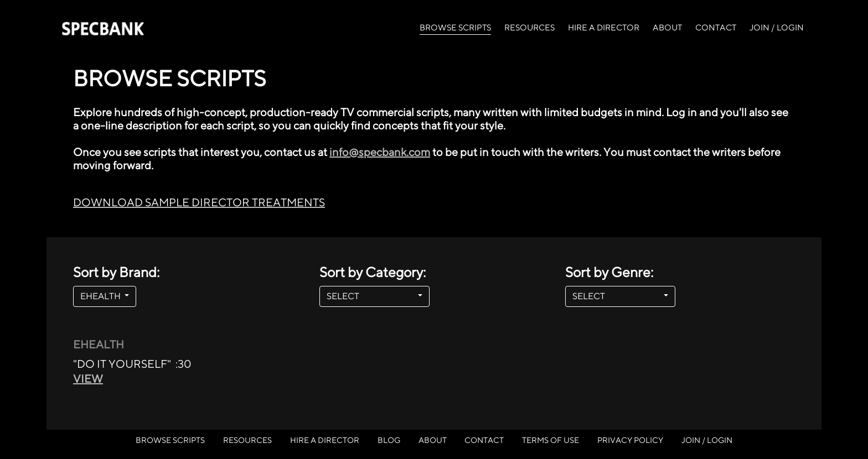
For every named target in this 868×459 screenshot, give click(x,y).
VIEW (88, 379)
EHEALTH (101, 296)
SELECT (371, 296)
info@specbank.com (380, 152)
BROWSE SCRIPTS (455, 27)
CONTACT (716, 27)
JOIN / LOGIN (777, 27)
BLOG (389, 440)
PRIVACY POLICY (630, 440)
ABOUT (667, 27)
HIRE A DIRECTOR (604, 27)
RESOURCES (529, 27)
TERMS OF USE (551, 440)
